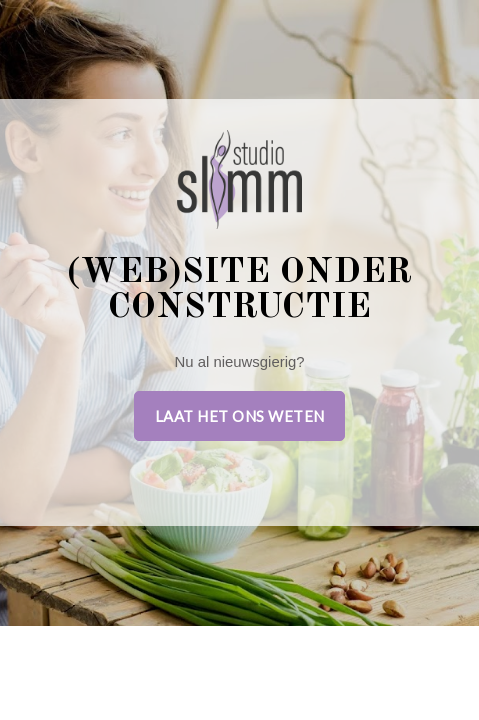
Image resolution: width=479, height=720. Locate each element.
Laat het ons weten (240, 416)
